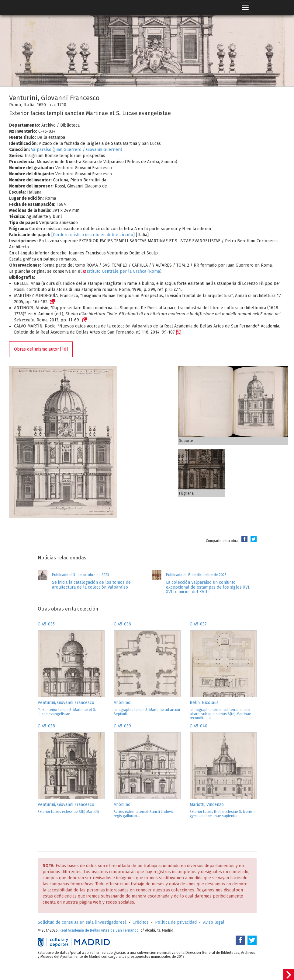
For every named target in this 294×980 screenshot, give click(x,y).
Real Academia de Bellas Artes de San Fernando (99, 930)
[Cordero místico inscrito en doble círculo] (93, 235)
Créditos (141, 922)
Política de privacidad (176, 922)
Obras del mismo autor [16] (41, 349)
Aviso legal (214, 922)
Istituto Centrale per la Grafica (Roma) (122, 271)
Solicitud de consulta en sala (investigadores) (82, 922)
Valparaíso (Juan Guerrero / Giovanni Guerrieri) (77, 150)
